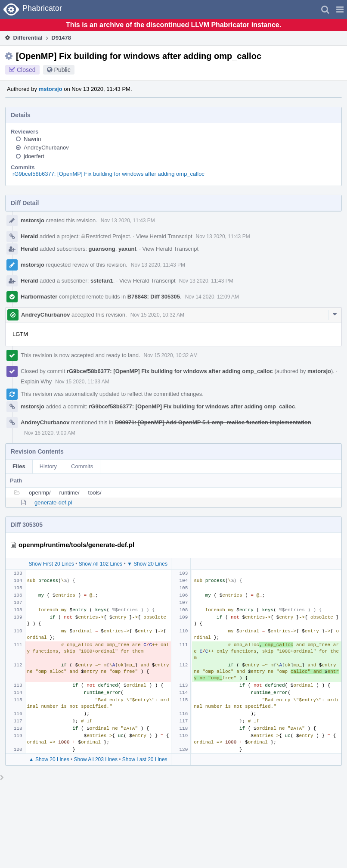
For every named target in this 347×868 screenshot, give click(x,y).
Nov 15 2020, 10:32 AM (157, 315)
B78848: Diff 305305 (154, 297)
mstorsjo (51, 89)
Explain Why (36, 381)
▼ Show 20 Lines (147, 564)
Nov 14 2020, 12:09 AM (212, 297)
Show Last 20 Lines (145, 759)
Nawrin (32, 139)
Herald (29, 236)
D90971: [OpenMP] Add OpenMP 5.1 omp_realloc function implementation (213, 422)
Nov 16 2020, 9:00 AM (50, 433)
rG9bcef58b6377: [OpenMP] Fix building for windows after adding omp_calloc (108, 174)
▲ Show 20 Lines (49, 759)
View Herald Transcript (164, 236)
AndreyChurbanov (46, 148)
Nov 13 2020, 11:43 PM (128, 221)
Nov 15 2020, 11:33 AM (82, 382)
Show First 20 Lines (51, 564)
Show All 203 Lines (96, 759)
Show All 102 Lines (101, 564)
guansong (102, 249)
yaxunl (127, 249)
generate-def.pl (53, 502)
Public (62, 70)
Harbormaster (39, 297)
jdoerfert (34, 156)
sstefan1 (102, 281)
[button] (340, 9)
